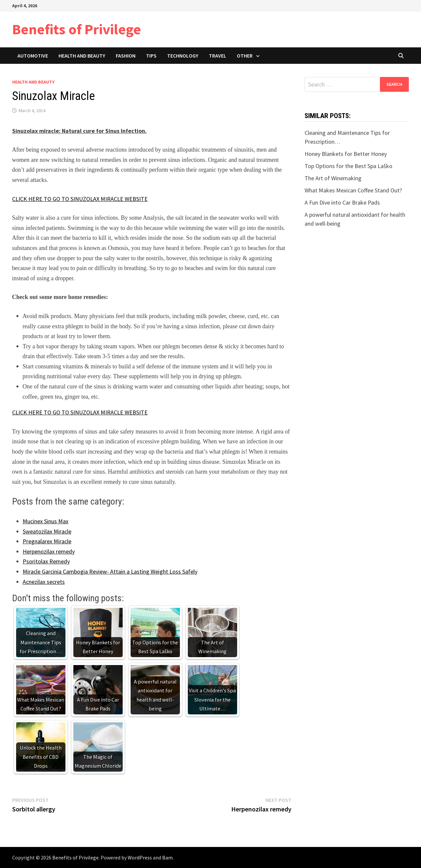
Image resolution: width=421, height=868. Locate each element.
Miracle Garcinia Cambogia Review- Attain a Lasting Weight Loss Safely (110, 571)
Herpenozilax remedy (49, 551)
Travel (218, 56)
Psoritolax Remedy (46, 561)
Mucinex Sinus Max (46, 521)
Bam (167, 857)
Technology (183, 56)
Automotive (33, 56)
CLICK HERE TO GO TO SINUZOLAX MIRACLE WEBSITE (80, 199)
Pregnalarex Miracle (47, 541)
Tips (151, 56)
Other (245, 56)
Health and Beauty (82, 56)
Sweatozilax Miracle (47, 531)
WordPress (140, 857)
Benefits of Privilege (77, 29)
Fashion (126, 56)
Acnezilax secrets (44, 582)
